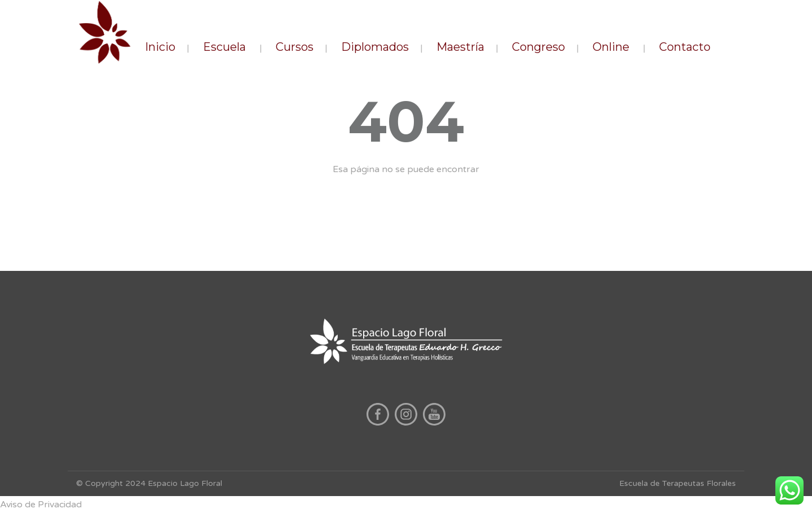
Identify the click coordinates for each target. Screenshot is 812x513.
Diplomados (375, 47)
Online (611, 47)
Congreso (539, 47)
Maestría (460, 47)
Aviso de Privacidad (41, 505)
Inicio (160, 47)
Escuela (224, 47)
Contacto (685, 47)
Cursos (295, 47)
